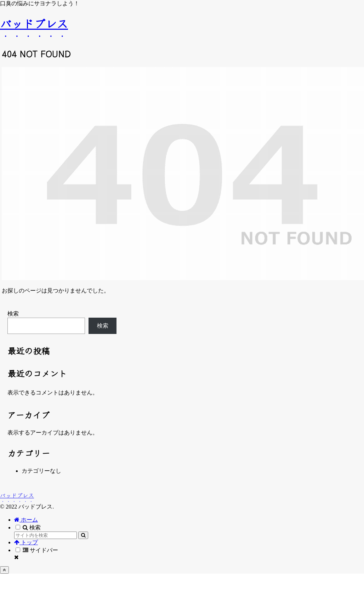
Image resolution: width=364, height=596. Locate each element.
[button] (83, 535)
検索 (13, 314)
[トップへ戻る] (4, 570)
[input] (45, 535)
